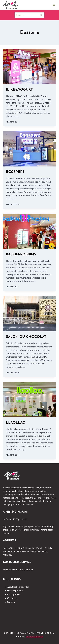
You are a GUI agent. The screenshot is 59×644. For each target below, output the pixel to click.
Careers (11, 602)
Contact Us (12, 598)
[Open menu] (54, 5)
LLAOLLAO (16, 423)
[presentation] (29, 67)
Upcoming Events (15, 591)
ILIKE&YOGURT (19, 90)
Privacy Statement (34, 637)
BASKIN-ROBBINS (21, 255)
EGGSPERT (15, 172)
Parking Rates (14, 594)
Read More (13, 122)
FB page (37, 530)
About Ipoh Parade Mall (18, 587)
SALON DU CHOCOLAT (26, 337)
